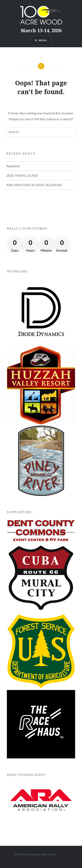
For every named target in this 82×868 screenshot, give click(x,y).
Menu (43, 40)
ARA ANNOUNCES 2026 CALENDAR (34, 185)
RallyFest (13, 166)
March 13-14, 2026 (41, 30)
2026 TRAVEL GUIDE (22, 175)
